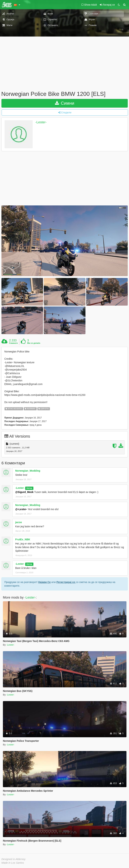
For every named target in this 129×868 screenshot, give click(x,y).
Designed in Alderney (14, 859)
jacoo (19, 522)
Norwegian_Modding (28, 471)
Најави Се (45, 582)
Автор (29, 488)
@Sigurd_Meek (24, 492)
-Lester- (41, 122)
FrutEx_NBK (23, 539)
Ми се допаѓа (34, 343)
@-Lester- (21, 509)
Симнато (13, 343)
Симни (65, 103)
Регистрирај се (66, 582)
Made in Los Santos (13, 863)
